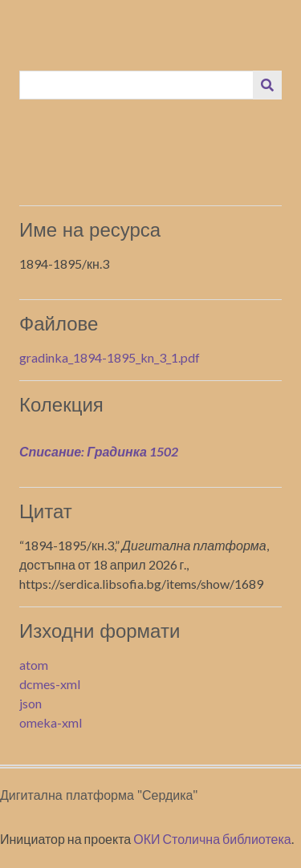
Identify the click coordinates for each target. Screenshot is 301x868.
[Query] (137, 85)
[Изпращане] (267, 85)
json (31, 703)
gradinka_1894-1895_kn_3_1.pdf (110, 357)
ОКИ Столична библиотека (212, 839)
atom (34, 665)
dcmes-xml (50, 684)
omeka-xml (51, 722)
